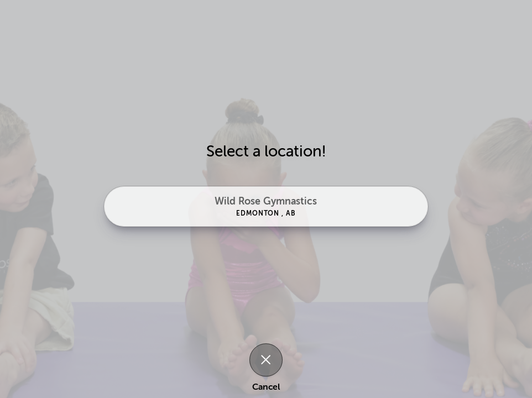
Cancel (266, 387)
